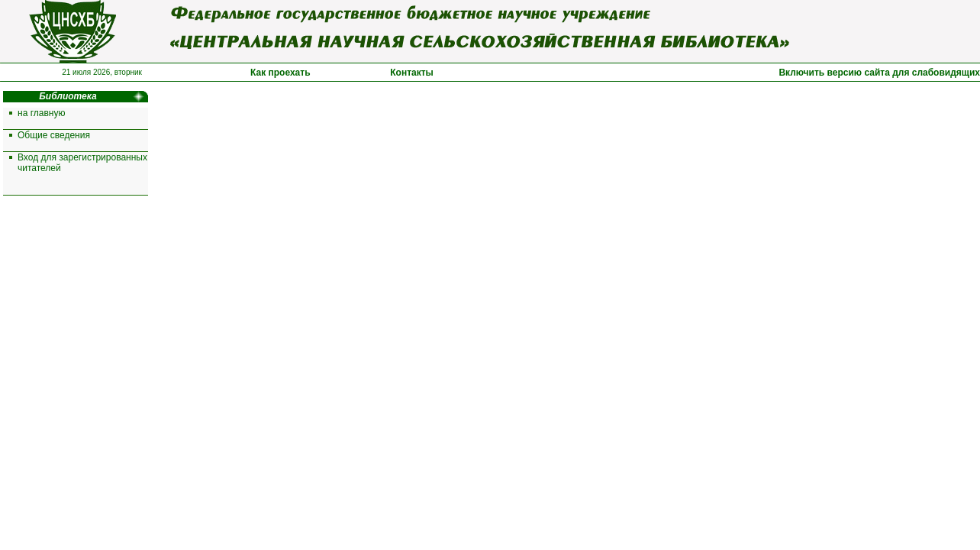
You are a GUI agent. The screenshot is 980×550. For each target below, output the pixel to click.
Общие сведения (54, 135)
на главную (41, 113)
